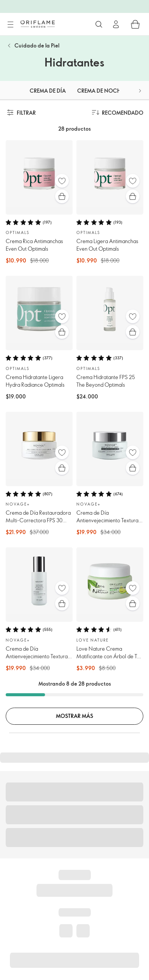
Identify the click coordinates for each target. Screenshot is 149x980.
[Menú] (10, 25)
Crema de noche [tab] (100, 91)
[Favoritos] (62, 181)
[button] (140, 91)
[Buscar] (99, 24)
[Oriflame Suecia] (38, 24)
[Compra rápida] (62, 196)
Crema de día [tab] (48, 91)
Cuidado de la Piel (37, 45)
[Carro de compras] (135, 24)
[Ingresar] (116, 24)
